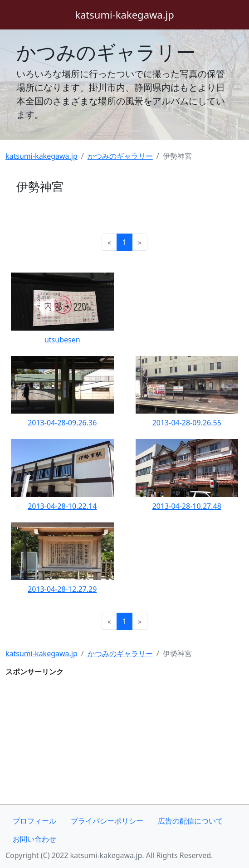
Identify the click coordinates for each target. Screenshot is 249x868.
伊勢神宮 (40, 186)
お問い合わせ (34, 839)
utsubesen (62, 340)
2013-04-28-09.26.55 (187, 423)
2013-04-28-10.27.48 (187, 506)
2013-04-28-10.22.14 (62, 506)
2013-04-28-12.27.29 (62, 589)
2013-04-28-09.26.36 (62, 423)
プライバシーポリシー (107, 821)
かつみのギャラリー (106, 52)
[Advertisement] (124, 741)
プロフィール (34, 821)
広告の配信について (190, 821)
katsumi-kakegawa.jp (41, 156)
